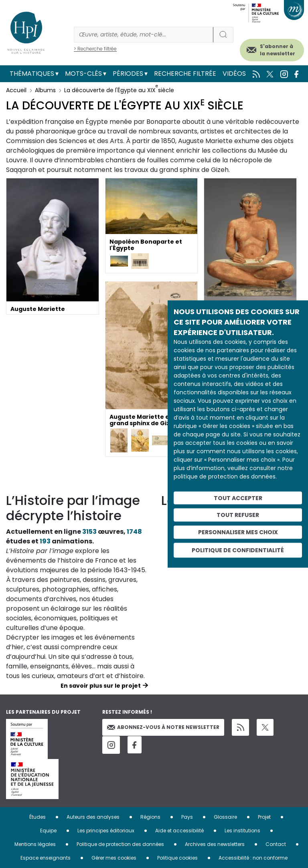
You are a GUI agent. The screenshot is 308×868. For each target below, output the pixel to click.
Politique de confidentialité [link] (238, 550)
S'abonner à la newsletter (278, 50)
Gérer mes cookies (114, 858)
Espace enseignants (46, 858)
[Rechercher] (144, 35)
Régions (150, 817)
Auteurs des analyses (93, 817)
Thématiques (32, 74)
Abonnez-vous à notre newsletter (163, 727)
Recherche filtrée (185, 74)
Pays (187, 817)
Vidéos (234, 74)
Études (37, 817)
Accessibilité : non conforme (253, 858)
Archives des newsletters (215, 844)
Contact (276, 844)
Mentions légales (35, 844)
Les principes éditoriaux (106, 831)
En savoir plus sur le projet (101, 686)
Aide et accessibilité (179, 831)
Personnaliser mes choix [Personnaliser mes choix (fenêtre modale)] (238, 532)
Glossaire (225, 817)
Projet (264, 817)
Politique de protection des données (120, 844)
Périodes (128, 74)
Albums (45, 90)
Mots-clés (83, 74)
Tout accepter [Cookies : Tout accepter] (238, 498)
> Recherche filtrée (95, 49)
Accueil (16, 90)
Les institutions (242, 831)
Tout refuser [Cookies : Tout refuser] (238, 515)
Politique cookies (177, 858)
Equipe (48, 831)
